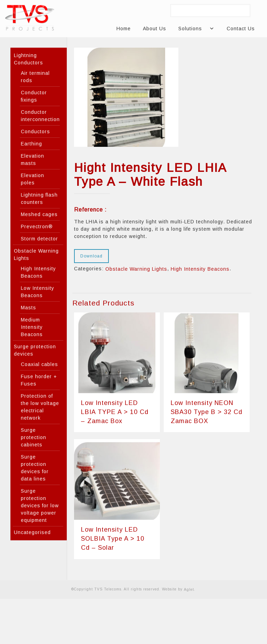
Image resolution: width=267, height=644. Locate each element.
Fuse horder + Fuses (39, 380)
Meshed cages (39, 214)
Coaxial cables (39, 364)
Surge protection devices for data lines (35, 468)
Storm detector (39, 239)
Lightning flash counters (39, 198)
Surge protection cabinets (34, 437)
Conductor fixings (34, 96)
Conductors (35, 132)
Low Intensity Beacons (38, 292)
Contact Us (241, 29)
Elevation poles (33, 179)
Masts (29, 308)
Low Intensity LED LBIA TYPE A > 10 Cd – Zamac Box (115, 412)
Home (124, 29)
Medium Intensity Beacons (32, 327)
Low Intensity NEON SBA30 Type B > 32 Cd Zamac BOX (207, 412)
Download (91, 256)
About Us (155, 29)
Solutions (193, 29)
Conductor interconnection (40, 116)
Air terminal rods (35, 77)
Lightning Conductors (29, 59)
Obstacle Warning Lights (136, 269)
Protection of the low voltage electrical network (40, 407)
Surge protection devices (35, 350)
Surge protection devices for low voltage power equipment (40, 506)
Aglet (189, 589)
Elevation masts (33, 160)
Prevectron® (37, 226)
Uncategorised (32, 532)
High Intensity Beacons (200, 269)
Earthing (31, 144)
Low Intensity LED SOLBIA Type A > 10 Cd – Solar (113, 539)
